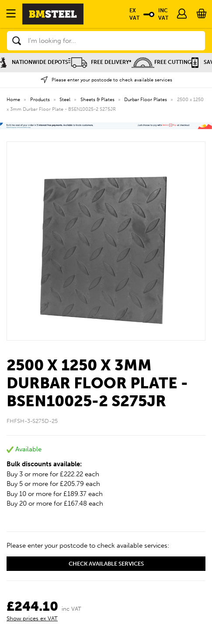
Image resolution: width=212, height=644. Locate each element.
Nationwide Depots (34, 62)
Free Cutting (162, 62)
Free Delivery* (100, 62)
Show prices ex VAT (32, 618)
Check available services (106, 564)
